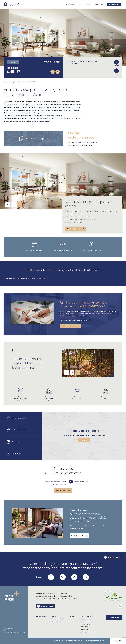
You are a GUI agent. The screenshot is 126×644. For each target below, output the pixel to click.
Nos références (86, 624)
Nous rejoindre (86, 632)
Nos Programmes (41, 616)
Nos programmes (70, 4)
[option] (63, 181)
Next (13, 205)
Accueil (5, 82)
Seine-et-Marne (24, 82)
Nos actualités (85, 621)
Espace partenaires (114, 4)
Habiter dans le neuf (58, 619)
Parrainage (84, 629)
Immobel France (86, 619)
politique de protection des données (95, 641)
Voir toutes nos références (80, 536)
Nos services (85, 627)
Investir (88, 4)
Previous (8, 205)
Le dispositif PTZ (57, 621)
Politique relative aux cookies (74, 641)
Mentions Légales (58, 641)
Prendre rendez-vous (70, 326)
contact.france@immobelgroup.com (14, 632)
